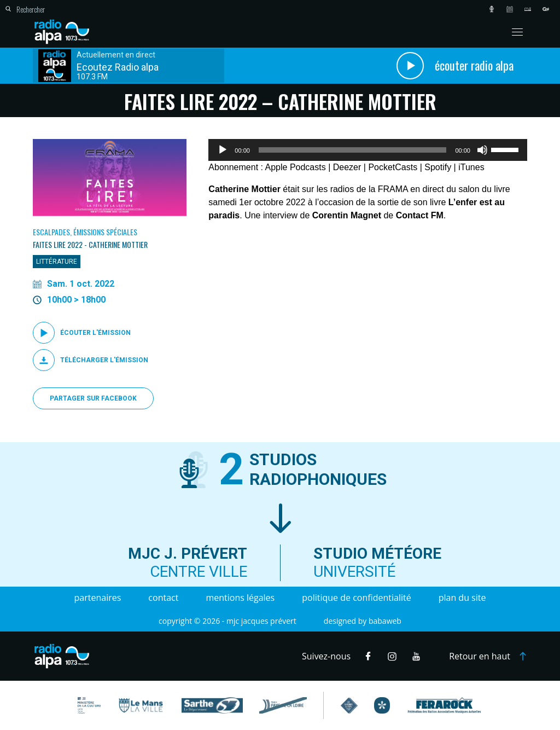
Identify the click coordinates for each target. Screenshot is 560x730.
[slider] (353, 150)
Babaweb (385, 621)
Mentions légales (240, 598)
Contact (163, 598)
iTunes (471, 167)
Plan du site (462, 598)
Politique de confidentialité (356, 598)
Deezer (347, 167)
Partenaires (98, 598)
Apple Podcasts (296, 167)
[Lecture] (223, 150)
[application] (368, 150)
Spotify (438, 167)
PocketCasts (393, 167)
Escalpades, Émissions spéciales (85, 232)
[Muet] (482, 150)
